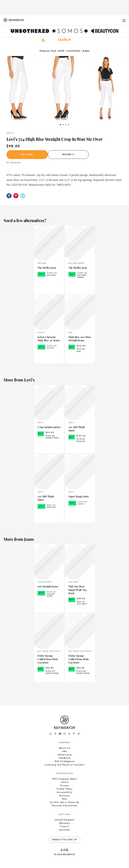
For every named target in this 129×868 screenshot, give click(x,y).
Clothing (73, 51)
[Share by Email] (23, 196)
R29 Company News (64, 779)
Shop (61, 51)
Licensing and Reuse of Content (65, 765)
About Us (65, 748)
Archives (65, 796)
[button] (64, 40)
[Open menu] (124, 19)
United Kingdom (64, 820)
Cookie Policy (64, 789)
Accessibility (64, 792)
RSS (64, 799)
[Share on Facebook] (9, 196)
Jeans (86, 51)
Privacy (64, 786)
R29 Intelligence (64, 762)
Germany (65, 823)
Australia (64, 830)
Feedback (65, 758)
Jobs (64, 751)
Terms (65, 782)
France (64, 827)
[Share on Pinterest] (16, 196)
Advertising (65, 755)
